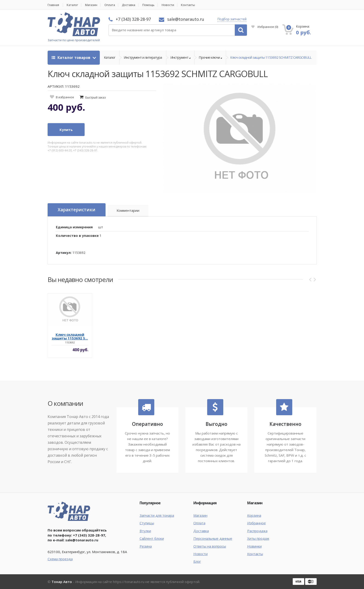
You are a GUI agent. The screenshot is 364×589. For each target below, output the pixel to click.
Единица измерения (74, 227)
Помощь (151, 5)
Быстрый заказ (95, 97)
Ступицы (147, 523)
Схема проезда (60, 559)
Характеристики (77, 210)
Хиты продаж (258, 538)
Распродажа (257, 531)
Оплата (112, 5)
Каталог (73, 5)
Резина (146, 546)
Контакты (191, 5)
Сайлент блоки (152, 538)
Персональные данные (213, 538)
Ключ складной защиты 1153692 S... (70, 337)
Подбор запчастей (232, 19)
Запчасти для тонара (157, 515)
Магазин (93, 5)
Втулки (145, 531)
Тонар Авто (62, 582)
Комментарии (128, 211)
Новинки (254, 546)
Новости (171, 5)
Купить (66, 130)
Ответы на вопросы (210, 546)
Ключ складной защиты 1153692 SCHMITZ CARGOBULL (271, 58)
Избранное (265, 27)
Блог (197, 562)
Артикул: (64, 253)
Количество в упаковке (77, 235)
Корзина (254, 515)
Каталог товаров (71, 58)
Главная (54, 5)
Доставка (131, 5)
